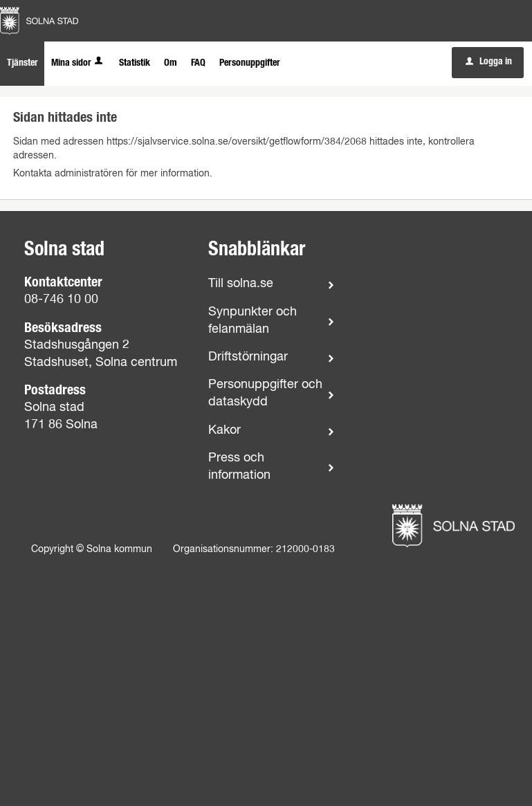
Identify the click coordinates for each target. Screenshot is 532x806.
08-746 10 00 (61, 300)
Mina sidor (78, 63)
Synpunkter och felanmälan (253, 321)
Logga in (489, 62)
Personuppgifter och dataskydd (265, 393)
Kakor (224, 430)
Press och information (239, 467)
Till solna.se (241, 284)
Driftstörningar (248, 357)
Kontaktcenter (63, 282)
